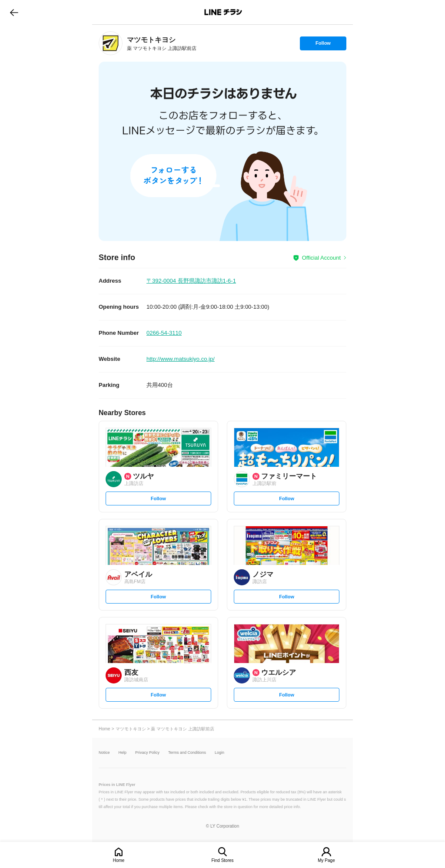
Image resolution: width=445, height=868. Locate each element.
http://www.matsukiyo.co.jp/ (181, 359)
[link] (111, 43)
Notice (104, 753)
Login (219, 753)
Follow (323, 45)
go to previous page (14, 12)
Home (119, 860)
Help (123, 753)
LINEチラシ (223, 12)
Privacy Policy (147, 753)
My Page (326, 860)
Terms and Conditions (187, 753)
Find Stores (222, 860)
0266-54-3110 (164, 333)
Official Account (321, 258)
